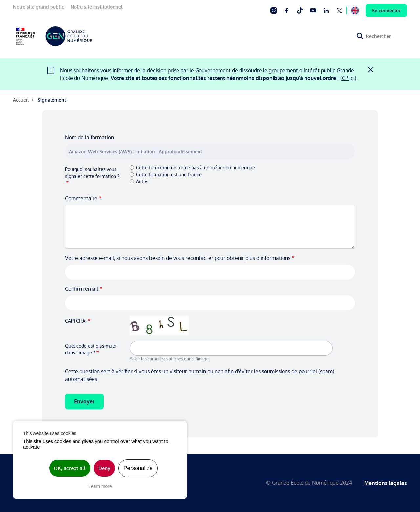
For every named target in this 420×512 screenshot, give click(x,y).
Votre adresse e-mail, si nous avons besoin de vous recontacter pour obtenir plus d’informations (178, 258)
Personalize (138, 468)
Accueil (21, 100)
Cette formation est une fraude (169, 174)
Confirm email (82, 289)
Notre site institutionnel (97, 7)
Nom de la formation (89, 137)
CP (346, 78)
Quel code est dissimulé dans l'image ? (91, 349)
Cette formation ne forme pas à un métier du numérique (196, 168)
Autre (142, 181)
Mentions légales (386, 483)
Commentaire (81, 198)
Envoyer (84, 401)
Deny (104, 468)
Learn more (100, 486)
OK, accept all (70, 468)
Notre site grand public (39, 7)
